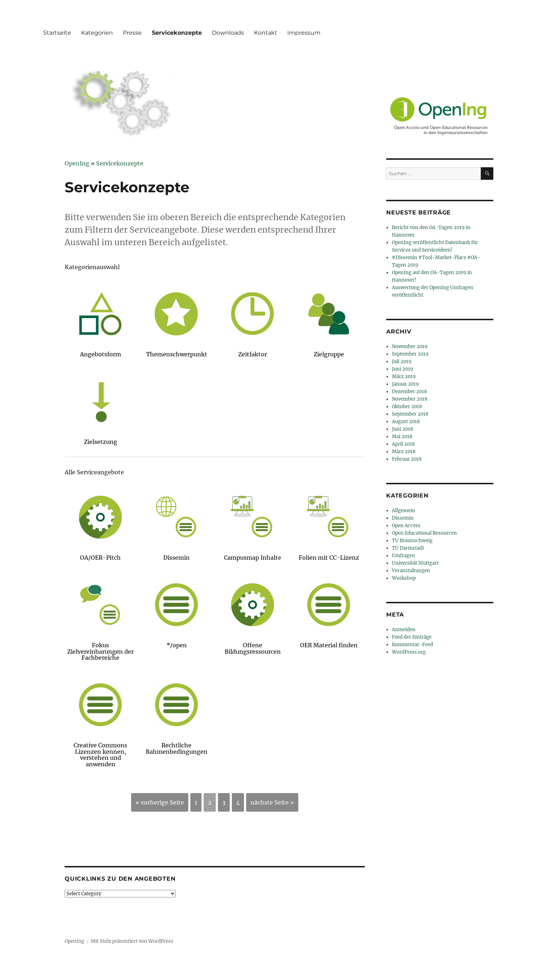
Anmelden (404, 630)
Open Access (406, 526)
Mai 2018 (402, 437)
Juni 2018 (402, 429)
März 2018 (404, 452)
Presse (132, 33)
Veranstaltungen (411, 571)
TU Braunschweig (412, 541)
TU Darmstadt (408, 548)
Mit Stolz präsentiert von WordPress (132, 941)
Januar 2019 (405, 384)
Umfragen (403, 556)
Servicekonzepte (177, 33)
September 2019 (410, 354)
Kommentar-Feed (412, 645)
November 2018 (410, 399)
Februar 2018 (407, 459)
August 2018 (406, 422)
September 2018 (410, 414)
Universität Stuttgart (415, 563)
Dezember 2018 (409, 392)
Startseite (57, 33)
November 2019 (410, 347)
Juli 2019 (402, 362)
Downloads (228, 33)
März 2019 (404, 377)
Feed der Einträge (412, 637)
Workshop (404, 578)
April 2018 (403, 444)
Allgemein (403, 511)
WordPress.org (409, 652)
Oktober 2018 (407, 407)
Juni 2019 (403, 369)
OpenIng (74, 941)
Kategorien (97, 33)
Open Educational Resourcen (424, 533)
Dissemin (403, 518)
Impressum (304, 33)
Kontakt (266, 33)
